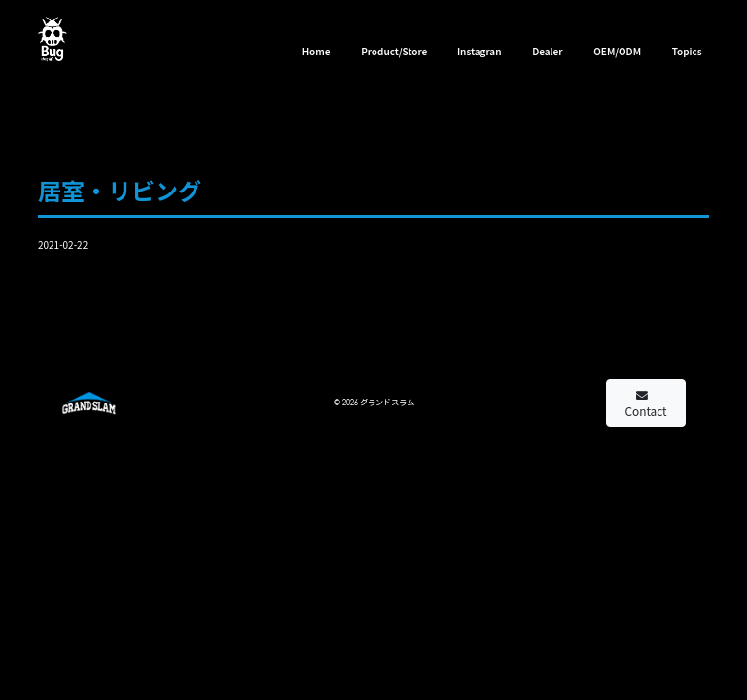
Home (317, 51)
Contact (646, 405)
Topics (687, 51)
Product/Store (394, 51)
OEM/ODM (617, 51)
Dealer (547, 51)
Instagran (480, 51)
